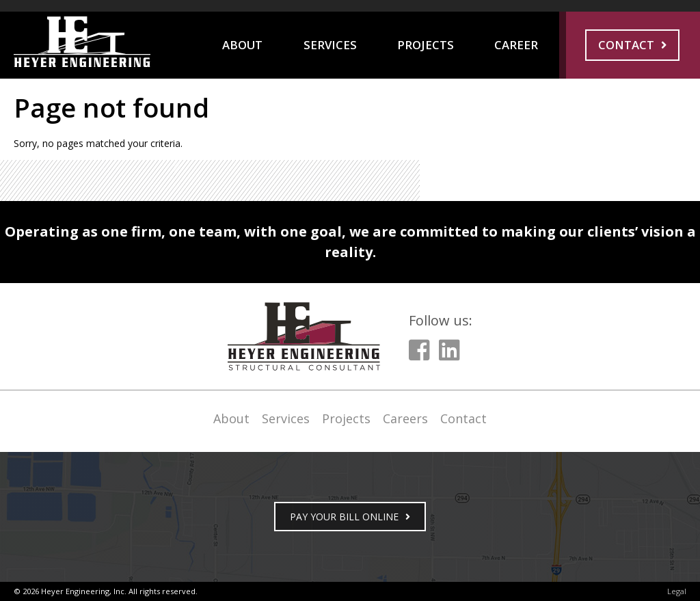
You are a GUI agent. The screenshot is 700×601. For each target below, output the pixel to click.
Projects (426, 45)
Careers (405, 418)
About (242, 45)
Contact (626, 45)
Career (516, 45)
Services (330, 45)
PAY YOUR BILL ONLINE (344, 517)
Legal (677, 591)
